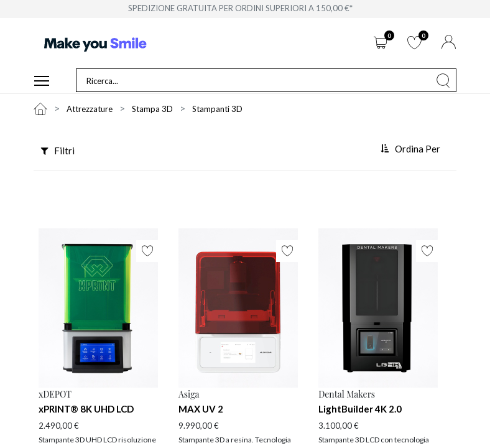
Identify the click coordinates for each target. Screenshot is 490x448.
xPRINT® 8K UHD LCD (86, 409)
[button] (411, 150)
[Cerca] (443, 81)
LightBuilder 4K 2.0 (360, 409)
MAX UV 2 (201, 409)
